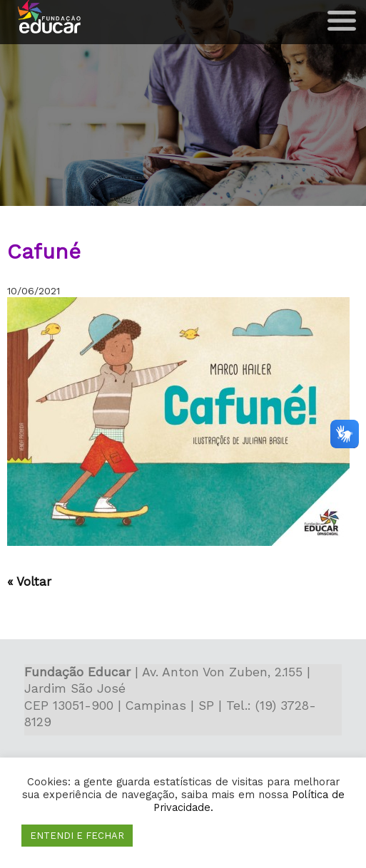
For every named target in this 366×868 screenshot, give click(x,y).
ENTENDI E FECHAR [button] (77, 836)
